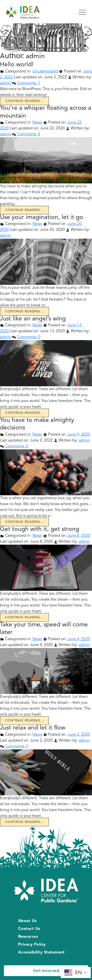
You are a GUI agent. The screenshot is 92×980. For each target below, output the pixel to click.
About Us (27, 921)
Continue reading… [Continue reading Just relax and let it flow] (24, 822)
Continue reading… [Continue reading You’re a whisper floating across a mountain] (24, 210)
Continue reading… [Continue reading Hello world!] (24, 101)
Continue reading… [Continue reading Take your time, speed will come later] (24, 721)
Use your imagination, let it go (42, 217)
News (37, 123)
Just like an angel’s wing (33, 319)
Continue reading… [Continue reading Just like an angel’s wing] (24, 413)
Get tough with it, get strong (40, 529)
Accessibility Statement (41, 952)
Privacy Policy (32, 945)
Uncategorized (45, 71)
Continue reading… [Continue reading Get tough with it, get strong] (24, 617)
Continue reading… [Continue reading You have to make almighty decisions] (24, 522)
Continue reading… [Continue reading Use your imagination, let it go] (24, 311)
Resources (28, 937)
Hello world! (17, 65)
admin (6, 83)
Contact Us (29, 929)
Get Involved (46, 971)
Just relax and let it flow (33, 728)
